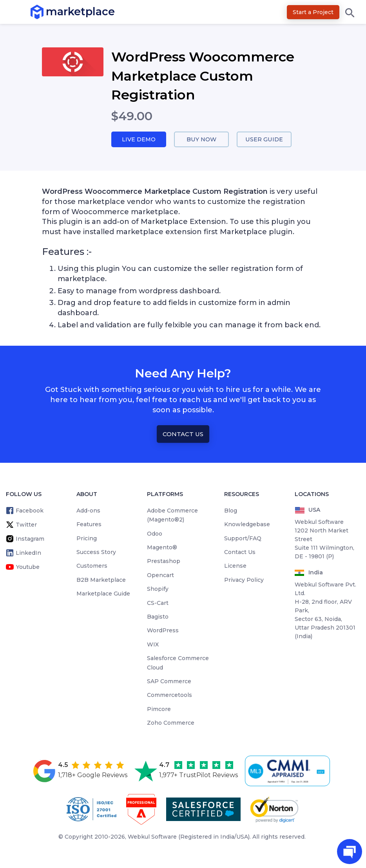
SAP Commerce (169, 682)
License (235, 566)
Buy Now (201, 140)
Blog (231, 511)
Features (89, 525)
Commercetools (169, 695)
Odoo (155, 534)
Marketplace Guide (103, 594)
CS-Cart (158, 603)
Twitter (26, 525)
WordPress (163, 631)
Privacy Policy (244, 580)
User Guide (264, 140)
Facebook (30, 511)
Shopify (158, 589)
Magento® (162, 548)
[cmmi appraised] (289, 771)
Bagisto (158, 617)
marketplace (46, 12)
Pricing (87, 538)
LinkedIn (28, 553)
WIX (153, 645)
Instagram (30, 539)
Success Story (96, 552)
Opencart (160, 576)
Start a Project (313, 12)
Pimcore (159, 709)
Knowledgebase (247, 525)
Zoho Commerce (171, 723)
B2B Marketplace (101, 580)
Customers (92, 566)
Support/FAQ (243, 538)
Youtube (28, 567)
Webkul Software (152, 837)
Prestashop (164, 561)
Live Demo (139, 140)
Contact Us (183, 434)
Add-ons (88, 511)
